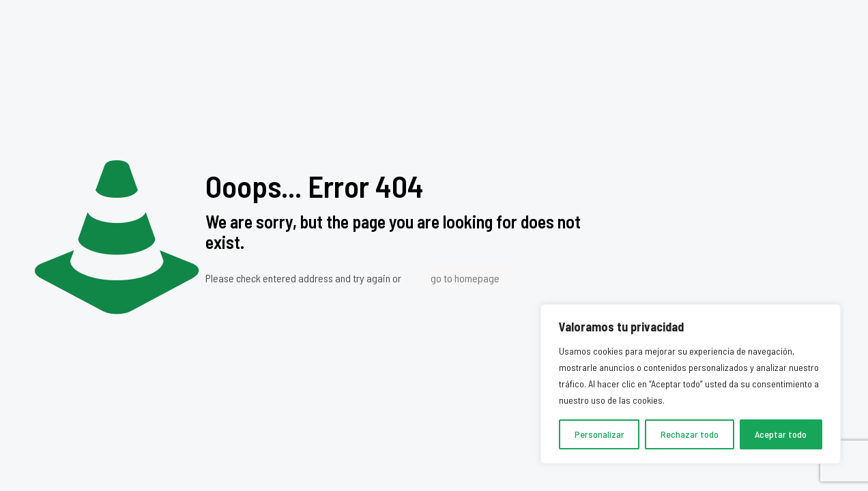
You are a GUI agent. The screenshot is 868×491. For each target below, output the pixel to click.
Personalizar (599, 434)
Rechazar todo (690, 434)
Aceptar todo (781, 434)
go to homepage (465, 278)
